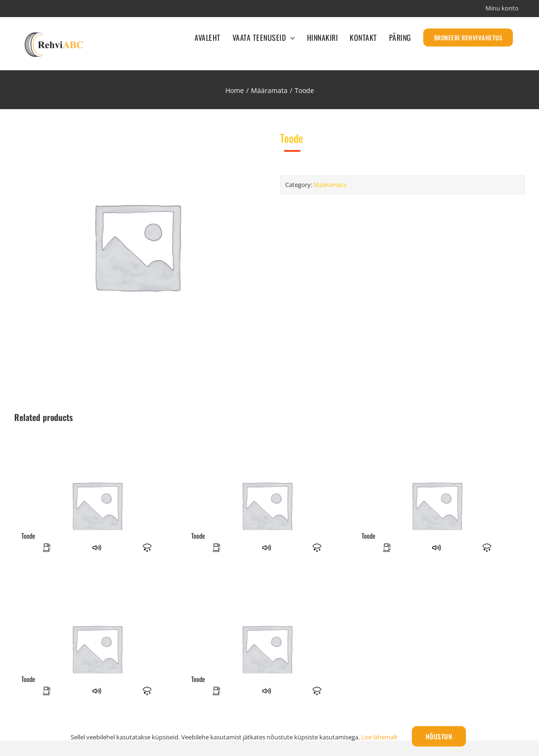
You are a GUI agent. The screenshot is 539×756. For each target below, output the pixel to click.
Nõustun (439, 736)
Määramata (330, 185)
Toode (28, 536)
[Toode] (97, 506)
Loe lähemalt (379, 737)
